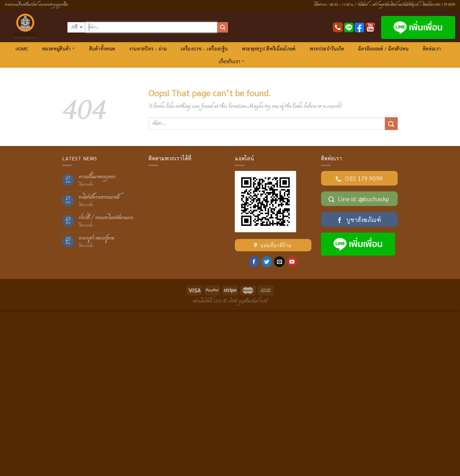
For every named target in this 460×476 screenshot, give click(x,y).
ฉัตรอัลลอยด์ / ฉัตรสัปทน (383, 49)
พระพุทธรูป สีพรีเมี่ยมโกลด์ (269, 49)
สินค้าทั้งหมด (102, 49)
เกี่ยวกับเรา (232, 61)
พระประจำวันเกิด (327, 49)
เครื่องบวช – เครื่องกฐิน (204, 49)
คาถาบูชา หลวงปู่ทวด (97, 238)
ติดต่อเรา (432, 49)
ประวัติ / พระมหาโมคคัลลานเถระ (106, 218)
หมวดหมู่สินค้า (58, 48)
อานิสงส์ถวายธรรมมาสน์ (99, 198)
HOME (22, 49)
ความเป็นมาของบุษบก (97, 177)
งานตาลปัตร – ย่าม (148, 49)
